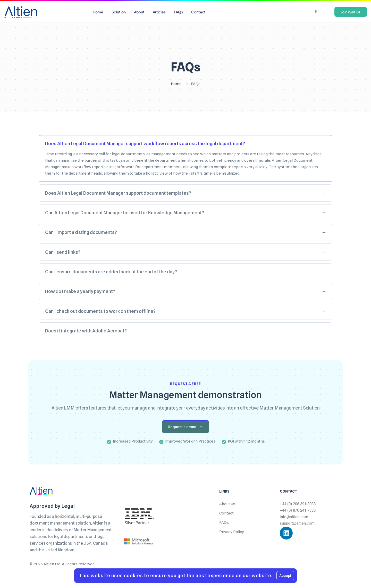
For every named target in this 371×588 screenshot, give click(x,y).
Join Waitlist (351, 12)
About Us (227, 504)
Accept (285, 576)
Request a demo (185, 427)
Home (176, 84)
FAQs (224, 522)
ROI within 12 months (246, 441)
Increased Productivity (133, 441)
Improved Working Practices (190, 441)
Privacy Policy (232, 532)
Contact (226, 513)
